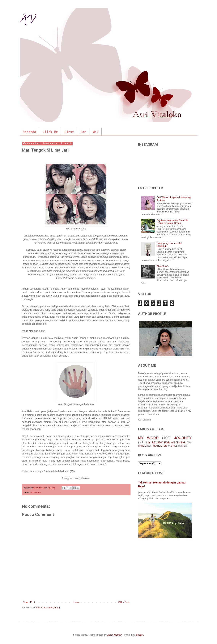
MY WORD (36, 492)
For (83, 132)
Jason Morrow (114, 635)
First (69, 132)
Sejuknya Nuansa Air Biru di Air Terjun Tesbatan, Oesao (172, 222)
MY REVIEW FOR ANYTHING (166, 442)
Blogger (139, 635)
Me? (96, 132)
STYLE (174, 446)
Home (77, 602)
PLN (183, 446)
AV (27, 21)
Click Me (50, 132)
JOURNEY (183, 438)
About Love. (163, 266)
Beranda (29, 132)
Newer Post (29, 602)
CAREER (143, 446)
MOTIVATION (160, 446)
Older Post (124, 602)
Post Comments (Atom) (48, 608)
